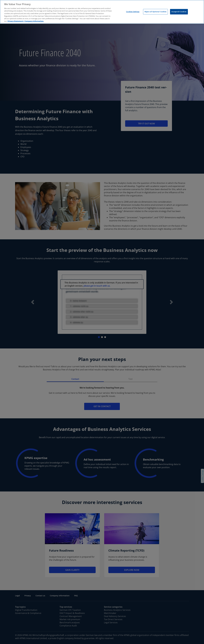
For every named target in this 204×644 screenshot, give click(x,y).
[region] (102, 12)
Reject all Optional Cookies (156, 12)
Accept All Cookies (179, 12)
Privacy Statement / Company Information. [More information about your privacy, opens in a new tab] (26, 21)
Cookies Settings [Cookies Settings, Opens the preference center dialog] (133, 12)
